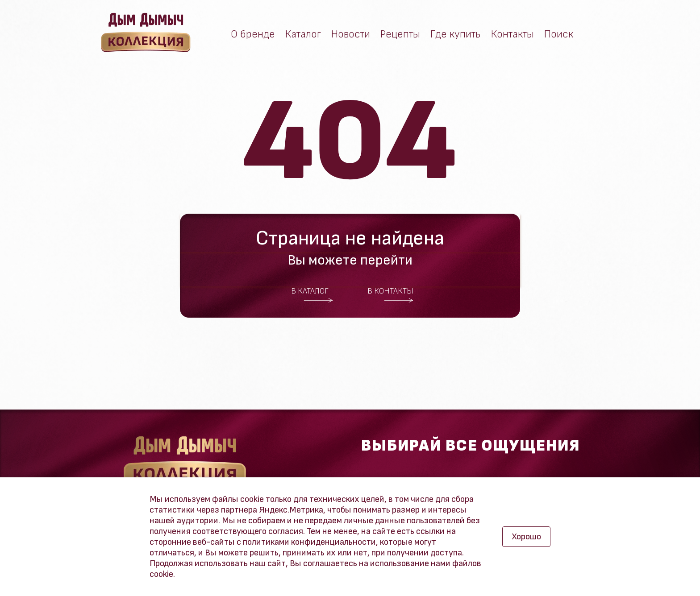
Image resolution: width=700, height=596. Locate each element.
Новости (351, 34)
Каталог (303, 34)
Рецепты (400, 34)
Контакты (512, 34)
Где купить (456, 34)
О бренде (253, 34)
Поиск (559, 34)
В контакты (391, 295)
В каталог (312, 295)
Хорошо (526, 537)
